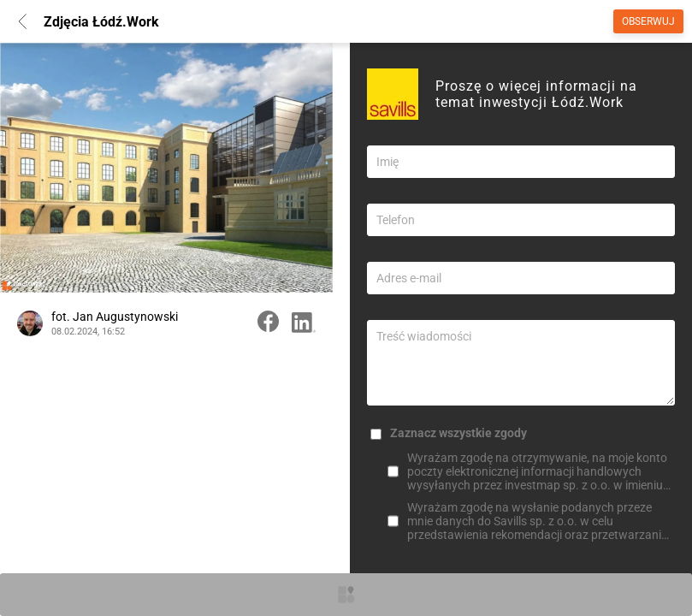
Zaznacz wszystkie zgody (458, 433)
